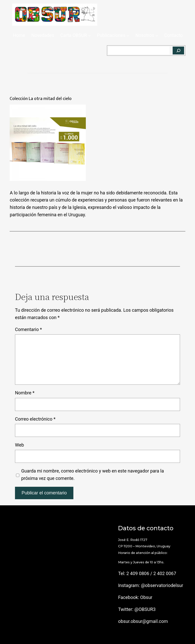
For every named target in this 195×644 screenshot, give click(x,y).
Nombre (25, 393)
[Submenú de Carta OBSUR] (90, 35)
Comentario (28, 329)
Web (19, 445)
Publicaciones (111, 35)
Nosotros (145, 35)
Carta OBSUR (74, 35)
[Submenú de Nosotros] (157, 35)
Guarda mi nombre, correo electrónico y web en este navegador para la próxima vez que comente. (93, 475)
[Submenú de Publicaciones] (128, 35)
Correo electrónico (35, 419)
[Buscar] (178, 51)
